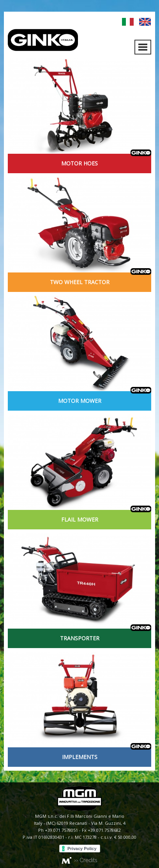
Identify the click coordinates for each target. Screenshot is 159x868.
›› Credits (86, 860)
